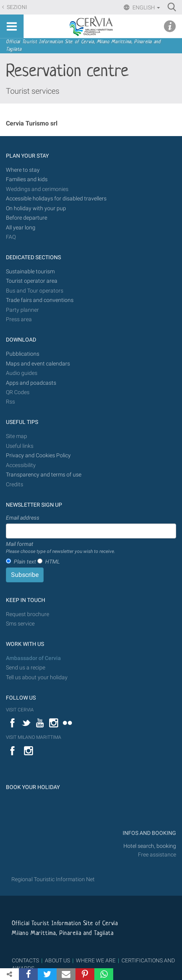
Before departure (27, 218)
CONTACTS (25, 960)
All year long (21, 228)
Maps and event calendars (38, 364)
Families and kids (27, 179)
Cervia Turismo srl (32, 123)
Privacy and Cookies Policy (38, 455)
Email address (23, 518)
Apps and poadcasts (31, 383)
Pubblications (23, 354)
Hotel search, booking (150, 846)
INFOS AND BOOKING (149, 833)
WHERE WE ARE (96, 960)
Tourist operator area (32, 281)
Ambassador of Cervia (33, 658)
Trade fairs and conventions (40, 300)
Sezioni (16, 7)
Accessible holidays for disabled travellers (56, 199)
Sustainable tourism (30, 272)
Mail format (61, 548)
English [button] (146, 7)
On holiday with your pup (36, 208)
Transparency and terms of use (44, 475)
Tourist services (33, 91)
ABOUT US (57, 960)
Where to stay (23, 170)
